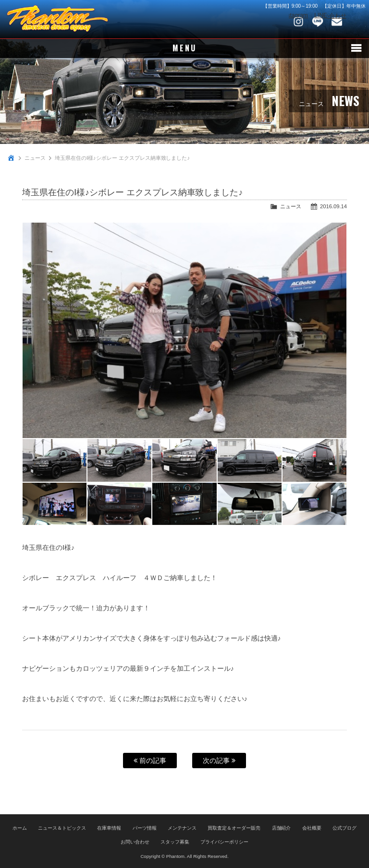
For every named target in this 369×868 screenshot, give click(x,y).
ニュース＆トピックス (62, 828)
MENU (185, 48)
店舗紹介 (282, 828)
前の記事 (150, 761)
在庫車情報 (109, 828)
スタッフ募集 (175, 842)
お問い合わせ (337, 22)
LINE (318, 22)
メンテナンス (182, 828)
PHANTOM (58, 19)
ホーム (20, 828)
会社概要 (312, 828)
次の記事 (219, 761)
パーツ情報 (145, 828)
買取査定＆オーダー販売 (234, 828)
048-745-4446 (356, 22)
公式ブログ (344, 828)
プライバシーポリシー (224, 842)
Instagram (298, 22)
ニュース (35, 158)
